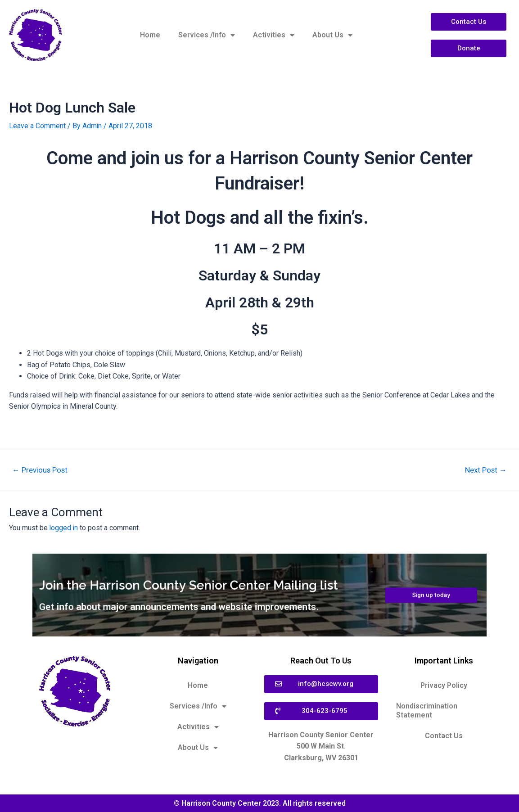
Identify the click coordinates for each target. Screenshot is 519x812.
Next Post (485, 470)
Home (150, 35)
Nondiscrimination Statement (427, 710)
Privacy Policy (444, 685)
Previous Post (41, 470)
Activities (274, 35)
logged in (64, 527)
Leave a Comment (37, 126)
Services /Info (207, 35)
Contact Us (444, 735)
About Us (332, 35)
